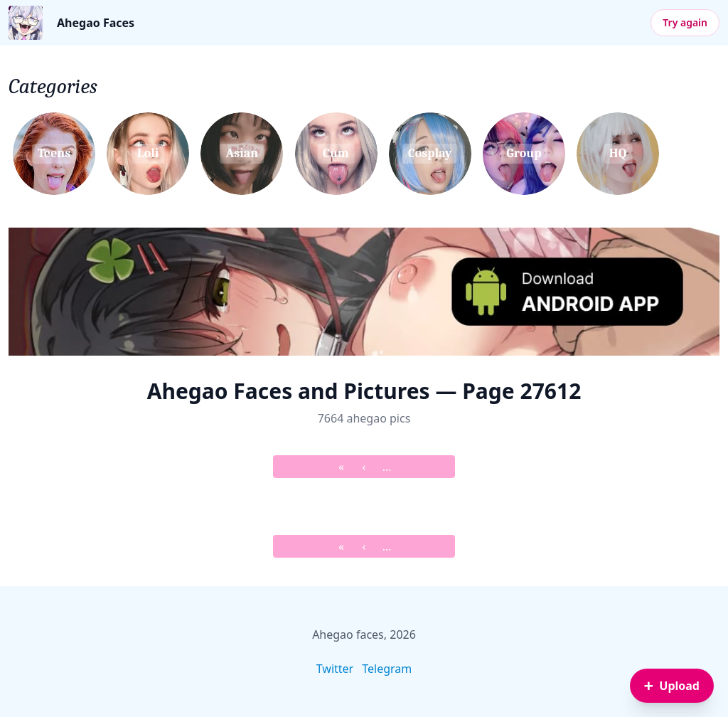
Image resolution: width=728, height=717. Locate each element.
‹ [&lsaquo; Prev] (364, 467)
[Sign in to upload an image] (672, 686)
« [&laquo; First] (341, 467)
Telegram (387, 669)
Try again (685, 22)
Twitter (335, 669)
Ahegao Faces (96, 23)
